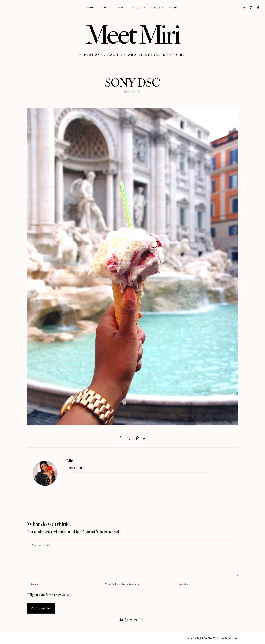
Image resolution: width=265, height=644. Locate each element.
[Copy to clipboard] (145, 438)
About (174, 7)
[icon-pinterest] (251, 8)
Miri (70, 461)
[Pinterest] (137, 438)
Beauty (156, 7)
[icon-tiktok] (258, 8)
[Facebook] (120, 438)
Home (91, 7)
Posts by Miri (76, 468)
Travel (120, 7)
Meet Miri (132, 34)
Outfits (105, 7)
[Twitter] (128, 438)
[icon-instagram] (244, 8)
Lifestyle (136, 7)
